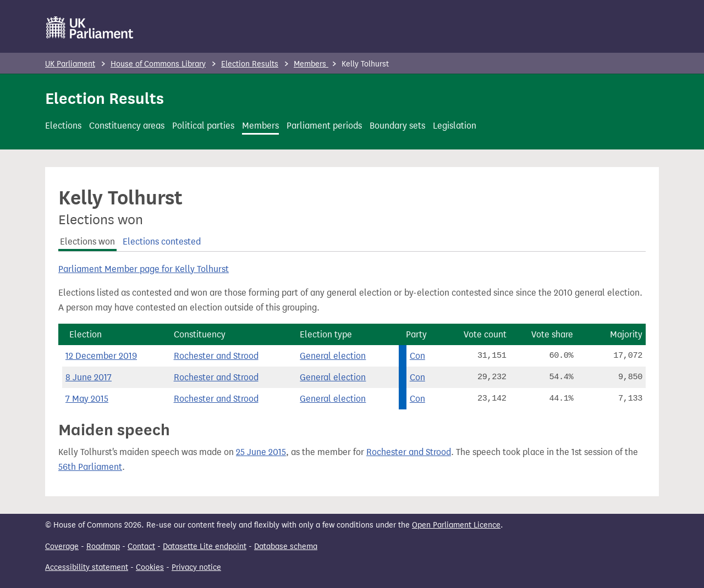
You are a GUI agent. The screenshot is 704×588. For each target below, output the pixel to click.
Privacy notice (196, 567)
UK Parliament (70, 64)
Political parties (203, 126)
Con (417, 356)
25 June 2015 (261, 452)
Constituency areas (127, 126)
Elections (63, 126)
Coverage (62, 547)
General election (333, 356)
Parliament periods (324, 126)
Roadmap (103, 547)
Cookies (150, 567)
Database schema (286, 547)
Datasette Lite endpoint (205, 547)
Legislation (455, 126)
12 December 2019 (101, 356)
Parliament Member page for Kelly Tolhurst (144, 269)
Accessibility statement (87, 567)
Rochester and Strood (216, 356)
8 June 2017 (89, 377)
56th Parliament (90, 467)
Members (311, 64)
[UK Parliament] (90, 27)
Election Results (250, 64)
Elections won (87, 242)
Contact (141, 547)
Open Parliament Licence (456, 525)
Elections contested (162, 242)
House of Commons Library (158, 64)
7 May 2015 (87, 399)
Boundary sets (397, 126)
